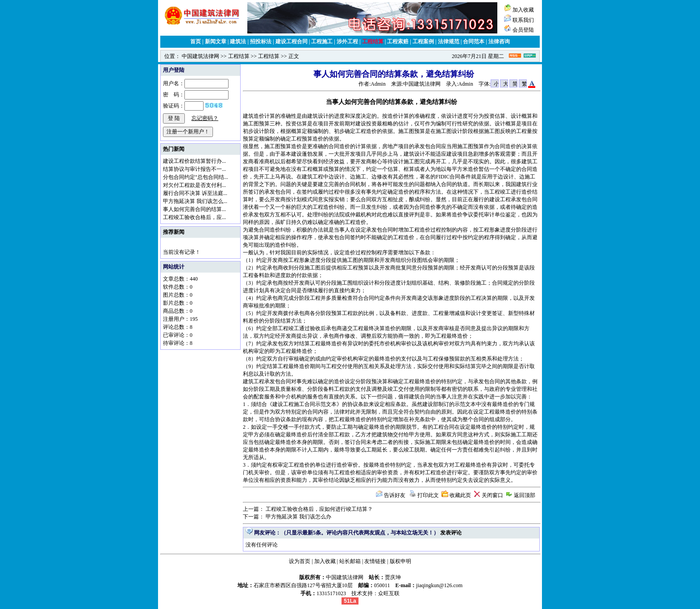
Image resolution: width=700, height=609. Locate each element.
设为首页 (300, 561)
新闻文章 (216, 41)
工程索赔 (398, 41)
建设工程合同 (292, 41)
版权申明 (400, 561)
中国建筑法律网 (200, 56)
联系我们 (523, 20)
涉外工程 (347, 41)
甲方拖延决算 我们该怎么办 (298, 517)
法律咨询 (499, 41)
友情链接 (375, 561)
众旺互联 (389, 593)
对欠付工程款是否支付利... (194, 185)
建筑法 (238, 41)
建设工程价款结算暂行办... (194, 161)
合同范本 (474, 41)
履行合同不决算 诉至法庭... (195, 193)
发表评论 (451, 533)
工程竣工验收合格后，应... (194, 217)
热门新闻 (174, 149)
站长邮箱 (350, 561)
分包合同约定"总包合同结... (196, 177)
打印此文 (428, 495)
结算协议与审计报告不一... (194, 169)
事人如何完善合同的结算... (194, 209)
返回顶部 (525, 495)
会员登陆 (523, 30)
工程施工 (322, 41)
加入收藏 (523, 10)
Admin (378, 84)
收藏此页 (460, 495)
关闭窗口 (492, 495)
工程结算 (373, 41)
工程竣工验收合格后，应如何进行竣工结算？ (319, 509)
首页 (196, 41)
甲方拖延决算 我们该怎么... (195, 201)
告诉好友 (395, 495)
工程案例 (423, 41)
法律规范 (449, 41)
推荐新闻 (174, 232)
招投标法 (261, 41)
